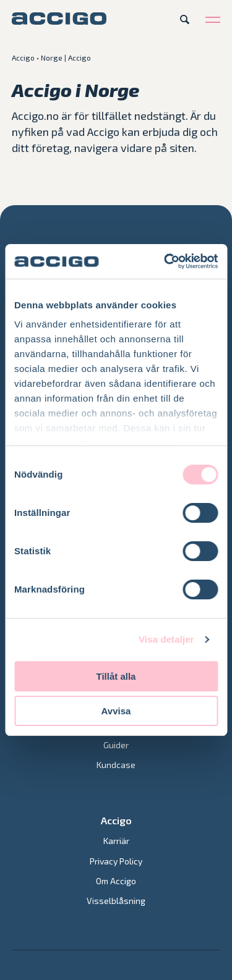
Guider (116, 745)
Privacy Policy (116, 861)
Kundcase (116, 765)
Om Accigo (116, 881)
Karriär (116, 841)
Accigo (23, 57)
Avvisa (116, 711)
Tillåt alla (116, 676)
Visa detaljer (166, 639)
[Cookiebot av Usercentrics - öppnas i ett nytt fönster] (165, 261)
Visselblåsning (116, 901)
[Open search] (185, 19)
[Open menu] (213, 19)
